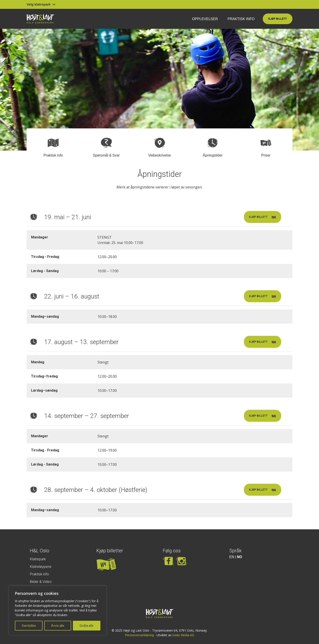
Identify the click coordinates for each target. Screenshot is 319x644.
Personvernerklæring (139, 635)
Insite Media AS (183, 635)
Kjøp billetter (110, 551)
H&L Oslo (40, 551)
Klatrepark (38, 559)
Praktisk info (241, 19)
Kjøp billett (278, 19)
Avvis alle (58, 626)
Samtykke (29, 626)
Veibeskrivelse (159, 155)
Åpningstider (213, 155)
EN (232, 557)
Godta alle (87, 626)
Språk (235, 551)
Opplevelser (205, 19)
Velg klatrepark (41, 4)
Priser (266, 155)
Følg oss (172, 551)
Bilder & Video (41, 582)
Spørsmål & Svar (106, 155)
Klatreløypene (41, 567)
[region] (58, 611)
